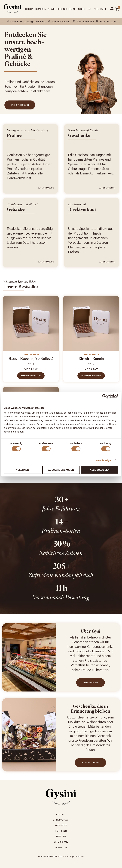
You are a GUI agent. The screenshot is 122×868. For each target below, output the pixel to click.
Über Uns (85, 9)
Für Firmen (61, 831)
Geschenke (61, 825)
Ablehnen (22, 470)
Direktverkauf (31, 354)
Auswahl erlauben (61, 470)
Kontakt (100, 9)
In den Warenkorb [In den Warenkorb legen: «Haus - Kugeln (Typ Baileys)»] (31, 376)
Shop (29, 9)
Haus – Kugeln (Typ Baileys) (31, 359)
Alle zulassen (100, 470)
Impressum (61, 847)
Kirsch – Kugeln (91, 359)
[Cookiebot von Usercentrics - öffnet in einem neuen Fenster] (105, 396)
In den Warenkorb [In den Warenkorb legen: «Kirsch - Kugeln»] (91, 376)
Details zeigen (104, 460)
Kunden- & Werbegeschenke (55, 9)
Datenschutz (61, 842)
